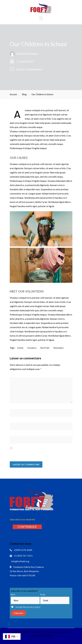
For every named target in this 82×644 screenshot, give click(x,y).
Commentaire (17, 376)
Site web (14, 434)
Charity (20, 348)
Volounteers (58, 348)
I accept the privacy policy (26, 607)
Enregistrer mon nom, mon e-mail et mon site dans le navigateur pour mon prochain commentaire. (40, 454)
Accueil (13, 94)
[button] (27, 527)
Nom (13, 408)
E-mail (13, 421)
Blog (24, 94)
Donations (32, 348)
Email (43, 595)
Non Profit (45, 348)
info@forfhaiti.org (20, 561)
